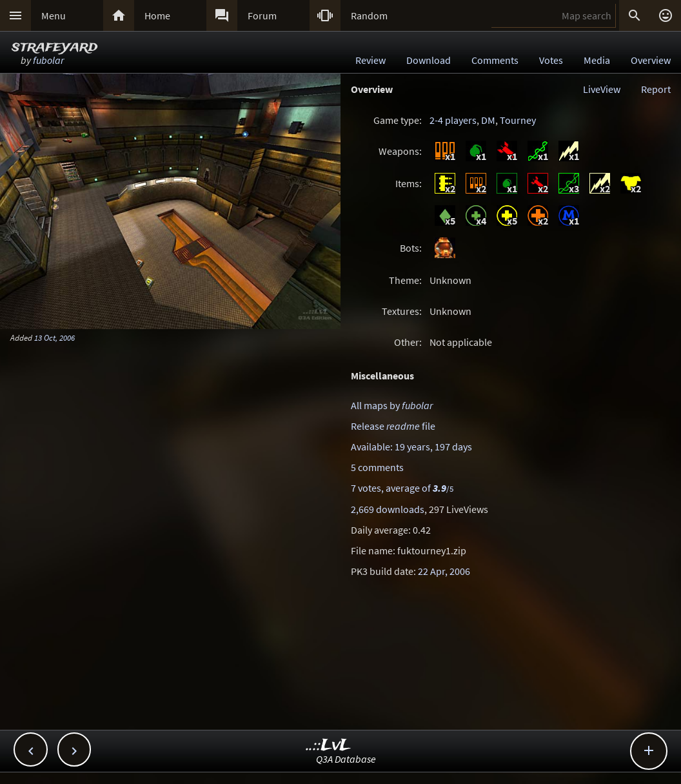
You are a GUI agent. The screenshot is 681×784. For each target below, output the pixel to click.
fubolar (48, 60)
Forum (262, 15)
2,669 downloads (388, 509)
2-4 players (453, 120)
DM (488, 120)
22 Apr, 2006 (444, 571)
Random (369, 15)
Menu (54, 15)
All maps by (392, 405)
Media (597, 60)
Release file (393, 426)
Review (370, 60)
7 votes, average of (402, 488)
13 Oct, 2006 (54, 337)
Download (429, 60)
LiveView (602, 89)
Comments (495, 60)
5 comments (377, 467)
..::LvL (329, 746)
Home (157, 15)
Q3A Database (346, 759)
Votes (551, 60)
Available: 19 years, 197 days (411, 447)
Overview (651, 60)
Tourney (518, 120)
